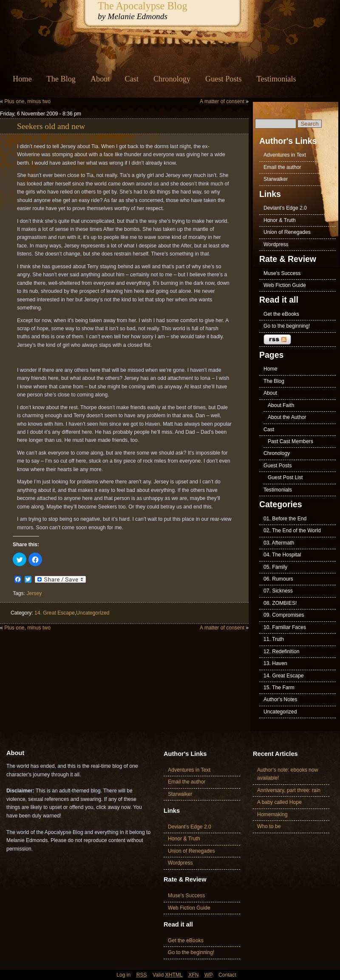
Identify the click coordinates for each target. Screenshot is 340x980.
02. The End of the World (292, 531)
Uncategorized (93, 613)
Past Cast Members (290, 441)
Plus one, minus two (27, 101)
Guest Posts (224, 79)
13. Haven (275, 663)
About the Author (287, 417)
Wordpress (276, 244)
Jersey (34, 593)
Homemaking (272, 814)
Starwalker (276, 179)
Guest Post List (285, 477)
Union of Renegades (287, 232)
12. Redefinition (281, 651)
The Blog (61, 79)
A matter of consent (222, 101)
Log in (123, 975)
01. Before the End (285, 519)
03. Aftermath (279, 543)
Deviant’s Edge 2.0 (285, 208)
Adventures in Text (285, 155)
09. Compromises (284, 615)
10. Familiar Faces (285, 627)
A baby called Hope (279, 802)
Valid (168, 975)
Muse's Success (282, 273)
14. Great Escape (55, 613)
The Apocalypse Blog (143, 6)
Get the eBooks (281, 314)
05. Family (275, 567)
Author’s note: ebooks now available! (288, 774)
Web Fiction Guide (285, 285)
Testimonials (276, 79)
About (100, 79)
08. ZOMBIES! (280, 603)
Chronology (172, 79)
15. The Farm (279, 688)
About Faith (281, 405)
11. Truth (274, 639)
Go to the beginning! (287, 326)
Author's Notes (280, 699)
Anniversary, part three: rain (289, 790)
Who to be (269, 826)
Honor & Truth (280, 220)
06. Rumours (278, 579)
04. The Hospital (282, 555)
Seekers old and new (51, 126)
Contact (227, 975)
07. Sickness (278, 591)
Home (22, 79)
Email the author (282, 167)
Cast (132, 79)
